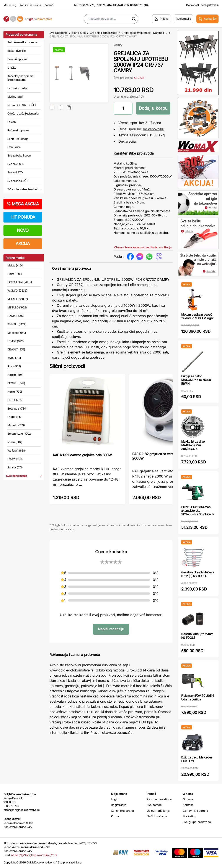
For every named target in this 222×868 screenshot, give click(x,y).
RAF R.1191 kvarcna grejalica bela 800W (82, 455)
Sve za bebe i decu (19, 155)
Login (115, 799)
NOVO (23, 230)
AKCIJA (23, 244)
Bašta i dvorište (17, 51)
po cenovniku (153, 129)
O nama (188, 799)
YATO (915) (14, 358)
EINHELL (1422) (17, 324)
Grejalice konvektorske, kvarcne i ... (144, 33)
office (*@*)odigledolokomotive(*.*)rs (34, 855)
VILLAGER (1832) (18, 299)
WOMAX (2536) (17, 290)
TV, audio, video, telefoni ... (24, 189)
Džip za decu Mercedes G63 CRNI (197, 759)
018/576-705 (121, 5)
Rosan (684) (15, 442)
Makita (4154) (16, 265)
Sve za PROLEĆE (18, 181)
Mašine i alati (15, 97)
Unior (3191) (15, 274)
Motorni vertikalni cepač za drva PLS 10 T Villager (197, 316)
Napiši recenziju (111, 629)
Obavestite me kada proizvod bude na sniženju (143, 247)
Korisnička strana (30, 5)
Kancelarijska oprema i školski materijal (21, 78)
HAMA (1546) (16, 316)
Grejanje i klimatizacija (104, 33)
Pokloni (12, 122)
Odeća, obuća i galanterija (23, 113)
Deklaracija (127, 141)
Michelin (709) (16, 425)
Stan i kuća (14, 147)
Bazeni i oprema (17, 59)
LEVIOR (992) (16, 341)
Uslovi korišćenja (158, 811)
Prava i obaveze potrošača (111, 732)
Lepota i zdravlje (17, 88)
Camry (118, 45)
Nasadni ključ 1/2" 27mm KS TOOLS (197, 636)
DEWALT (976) (16, 349)
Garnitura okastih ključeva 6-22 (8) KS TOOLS (198, 574)
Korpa (115, 816)
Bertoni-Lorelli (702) (19, 434)
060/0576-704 (139, 5)
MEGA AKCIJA (23, 204)
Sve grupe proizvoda (197, 822)
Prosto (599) (15, 459)
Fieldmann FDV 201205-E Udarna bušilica (198, 697)
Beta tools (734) (17, 408)
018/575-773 (87, 5)
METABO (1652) (17, 307)
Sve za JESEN (16, 164)
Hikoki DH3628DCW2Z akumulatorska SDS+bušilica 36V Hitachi (198, 511)
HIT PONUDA (23, 217)
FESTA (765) (15, 400)
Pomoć (49, 5)
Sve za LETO (15, 172)
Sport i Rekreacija (18, 139)
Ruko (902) (14, 366)
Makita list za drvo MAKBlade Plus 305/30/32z (193, 445)
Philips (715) (15, 417)
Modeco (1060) (17, 333)
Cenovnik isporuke (195, 811)
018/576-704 (104, 5)
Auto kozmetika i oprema (22, 42)
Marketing (10, 5)
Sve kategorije (58, 33)
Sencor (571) (15, 467)
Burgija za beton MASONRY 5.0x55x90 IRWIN (196, 380)
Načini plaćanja (157, 816)
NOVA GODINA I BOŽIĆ (22, 105)
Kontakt (188, 805)
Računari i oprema (18, 130)
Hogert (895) (15, 375)
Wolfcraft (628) (16, 450)
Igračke (12, 68)
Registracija (119, 805)
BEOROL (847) (16, 383)
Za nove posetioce (159, 799)
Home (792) (15, 392)
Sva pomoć (154, 805)
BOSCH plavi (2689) (20, 282)
